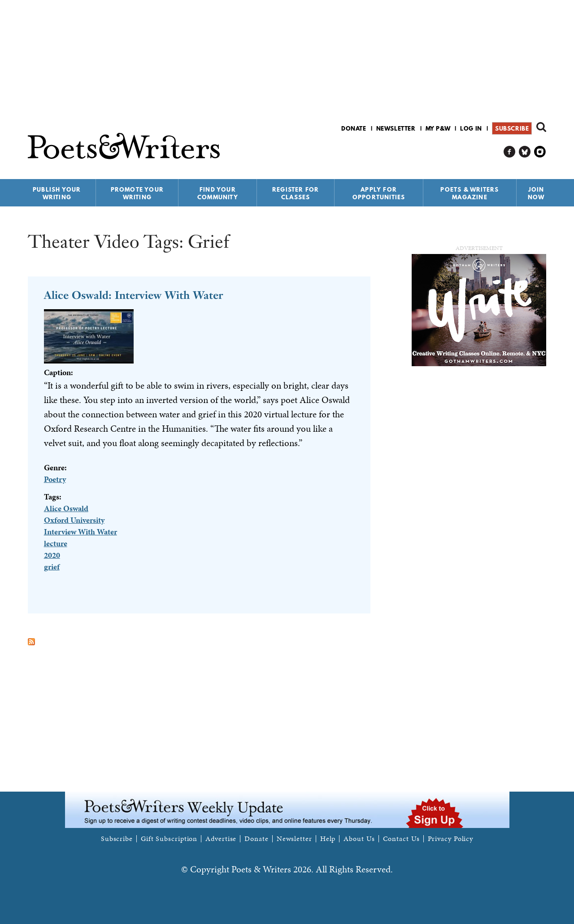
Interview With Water (80, 532)
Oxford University (74, 520)
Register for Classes (296, 193)
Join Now (536, 193)
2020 (52, 555)
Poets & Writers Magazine (470, 193)
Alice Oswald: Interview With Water (133, 295)
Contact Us (401, 839)
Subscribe (512, 128)
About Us (359, 839)
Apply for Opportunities (379, 193)
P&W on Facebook (510, 152)
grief (52, 567)
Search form (541, 127)
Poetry (55, 479)
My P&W (438, 128)
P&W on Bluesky (525, 152)
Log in (471, 128)
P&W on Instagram (540, 152)
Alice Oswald (66, 508)
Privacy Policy (451, 839)
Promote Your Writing (137, 193)
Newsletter (396, 128)
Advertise (221, 839)
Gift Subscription (169, 839)
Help (328, 839)
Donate (354, 128)
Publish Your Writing (57, 193)
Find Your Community (218, 193)
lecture (56, 543)
